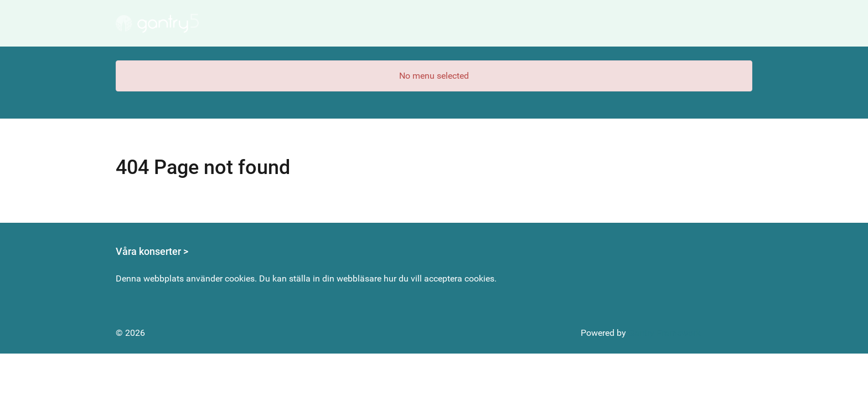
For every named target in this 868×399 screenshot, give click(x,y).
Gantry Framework (664, 333)
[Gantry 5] (157, 23)
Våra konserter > (152, 251)
